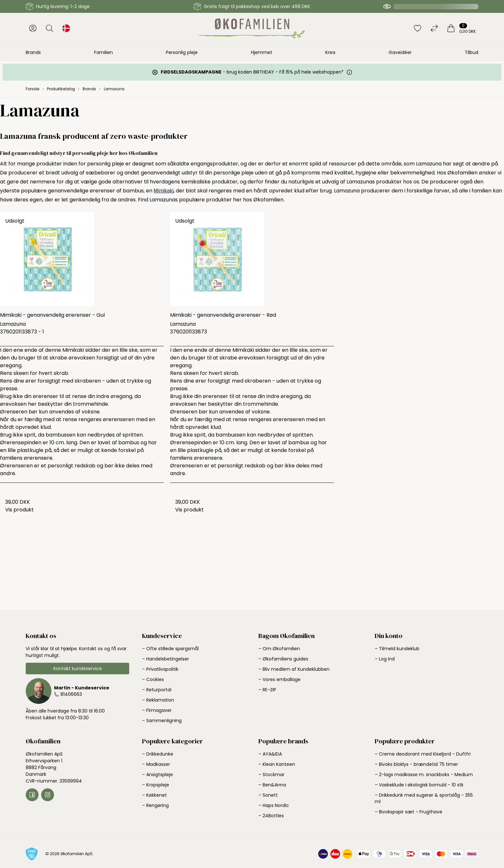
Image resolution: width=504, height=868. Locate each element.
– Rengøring (155, 805)
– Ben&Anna (272, 785)
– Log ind (385, 659)
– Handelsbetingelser (166, 659)
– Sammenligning (162, 721)
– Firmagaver (157, 710)
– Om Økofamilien (279, 649)
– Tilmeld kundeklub (397, 649)
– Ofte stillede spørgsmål (170, 649)
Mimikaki (164, 191)
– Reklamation (158, 700)
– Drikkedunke (158, 754)
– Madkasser (156, 764)
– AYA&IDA (270, 754)
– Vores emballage (279, 679)
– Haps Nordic (274, 805)
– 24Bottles (271, 816)
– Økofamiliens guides (283, 659)
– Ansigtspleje (157, 775)
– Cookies (153, 679)
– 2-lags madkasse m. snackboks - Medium (424, 775)
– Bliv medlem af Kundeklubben (294, 669)
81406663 (71, 694)
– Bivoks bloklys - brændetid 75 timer (416, 764)
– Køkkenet (154, 795)
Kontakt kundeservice (78, 669)
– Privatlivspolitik (160, 669)
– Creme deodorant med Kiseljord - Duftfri (423, 754)
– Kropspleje (156, 785)
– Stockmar (271, 775)
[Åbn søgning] (50, 28)
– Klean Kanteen (277, 764)
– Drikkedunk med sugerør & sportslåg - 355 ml (424, 798)
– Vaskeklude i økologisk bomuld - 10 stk (419, 785)
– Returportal (157, 690)
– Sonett (268, 795)
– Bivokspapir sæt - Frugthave (409, 812)
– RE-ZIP (267, 690)
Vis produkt (19, 510)
